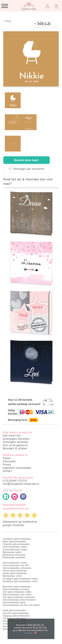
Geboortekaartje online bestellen (19, 600)
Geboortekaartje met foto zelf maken (21, 605)
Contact (7, 471)
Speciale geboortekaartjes (16, 613)
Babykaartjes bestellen (14, 557)
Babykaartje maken (12, 552)
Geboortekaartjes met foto (16, 565)
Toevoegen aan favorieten (27, 169)
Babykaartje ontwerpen (14, 555)
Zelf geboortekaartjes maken (17, 592)
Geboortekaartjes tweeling (16, 589)
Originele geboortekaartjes (16, 544)
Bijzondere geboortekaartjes (17, 587)
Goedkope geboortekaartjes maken (20, 579)
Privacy (7, 464)
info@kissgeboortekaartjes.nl (21, 484)
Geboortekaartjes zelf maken (17, 594)
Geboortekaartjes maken (15, 547)
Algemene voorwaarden (17, 468)
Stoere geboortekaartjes (15, 571)
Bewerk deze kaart (27, 160)
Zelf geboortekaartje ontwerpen (19, 597)
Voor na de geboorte (15, 445)
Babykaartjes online (12, 576)
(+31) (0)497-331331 (15, 481)
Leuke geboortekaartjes (14, 610)
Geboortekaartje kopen (14, 602)
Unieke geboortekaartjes (15, 573)
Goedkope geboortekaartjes (17, 539)
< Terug (7, 21)
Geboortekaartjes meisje (15, 563)
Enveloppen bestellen (16, 439)
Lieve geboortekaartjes (14, 618)
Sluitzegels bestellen (15, 442)
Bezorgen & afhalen (15, 448)
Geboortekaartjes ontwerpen (17, 568)
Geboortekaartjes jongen (15, 549)
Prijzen (7, 458)
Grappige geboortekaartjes (16, 616)
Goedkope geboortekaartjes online (20, 581)
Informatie (9, 461)
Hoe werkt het (12, 435)
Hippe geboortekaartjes (14, 541)
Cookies (28, 633)
